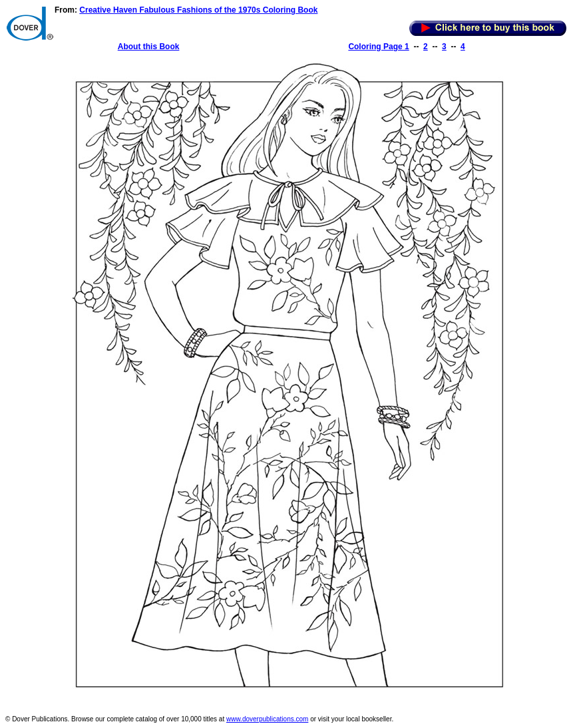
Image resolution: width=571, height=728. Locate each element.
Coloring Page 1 (378, 47)
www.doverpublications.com (267, 719)
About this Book (149, 47)
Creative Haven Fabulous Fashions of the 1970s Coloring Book (198, 10)
